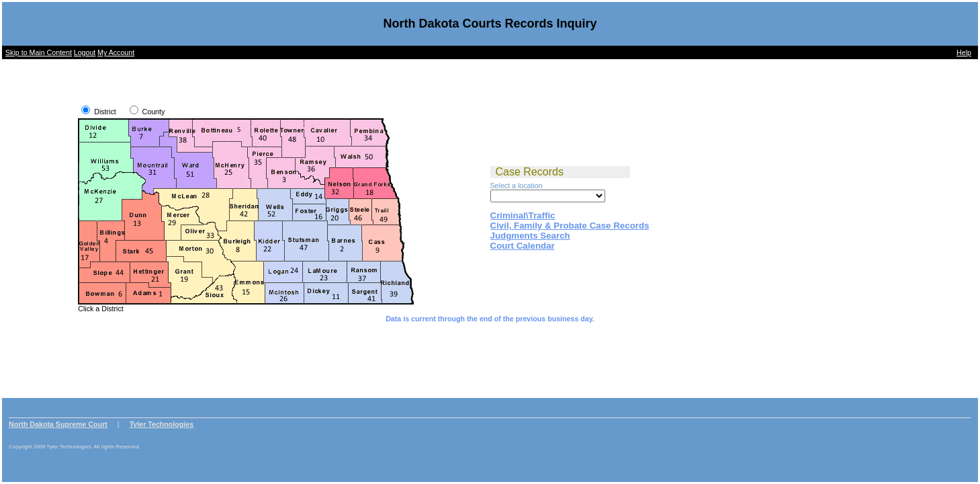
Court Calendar (523, 246)
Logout (85, 52)
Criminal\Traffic (523, 215)
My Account (116, 52)
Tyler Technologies (162, 424)
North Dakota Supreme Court (58, 424)
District (105, 112)
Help (964, 52)
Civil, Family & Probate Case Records (570, 226)
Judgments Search (530, 236)
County (154, 112)
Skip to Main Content (39, 52)
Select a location (517, 186)
